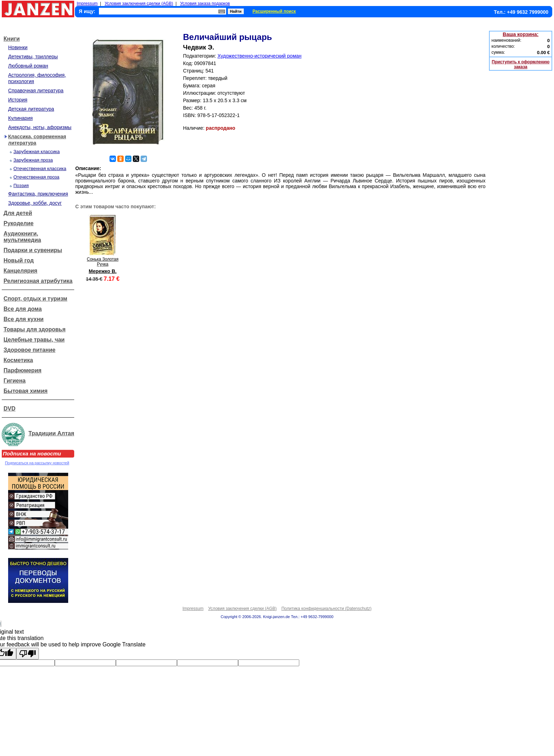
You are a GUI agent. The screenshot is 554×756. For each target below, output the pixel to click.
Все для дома (23, 309)
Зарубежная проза (33, 160)
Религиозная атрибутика (38, 281)
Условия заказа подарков (205, 4)
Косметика (18, 360)
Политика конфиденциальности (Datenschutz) (326, 609)
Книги (12, 39)
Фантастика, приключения (38, 194)
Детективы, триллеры (33, 57)
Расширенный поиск (274, 11)
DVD (10, 409)
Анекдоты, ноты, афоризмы (40, 127)
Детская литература (31, 109)
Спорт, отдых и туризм (35, 299)
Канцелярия (20, 271)
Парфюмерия (22, 370)
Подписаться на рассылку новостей (37, 463)
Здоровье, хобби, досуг (35, 203)
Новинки (18, 47)
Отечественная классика (40, 168)
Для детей (18, 213)
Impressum (87, 4)
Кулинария (20, 118)
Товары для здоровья (34, 329)
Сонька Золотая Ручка (103, 262)
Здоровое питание (30, 350)
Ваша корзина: (521, 34)
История (18, 100)
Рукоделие (19, 223)
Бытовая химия (26, 391)
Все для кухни (23, 319)
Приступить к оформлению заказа (521, 64)
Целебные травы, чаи (34, 340)
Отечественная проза (36, 177)
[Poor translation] (28, 654)
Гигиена (14, 381)
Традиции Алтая (51, 433)
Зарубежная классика (37, 152)
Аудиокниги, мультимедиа (22, 237)
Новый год (19, 260)
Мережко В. (103, 271)
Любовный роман (28, 66)
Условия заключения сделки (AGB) (139, 4)
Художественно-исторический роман (259, 56)
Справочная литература (36, 91)
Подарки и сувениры (33, 250)
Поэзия (21, 185)
